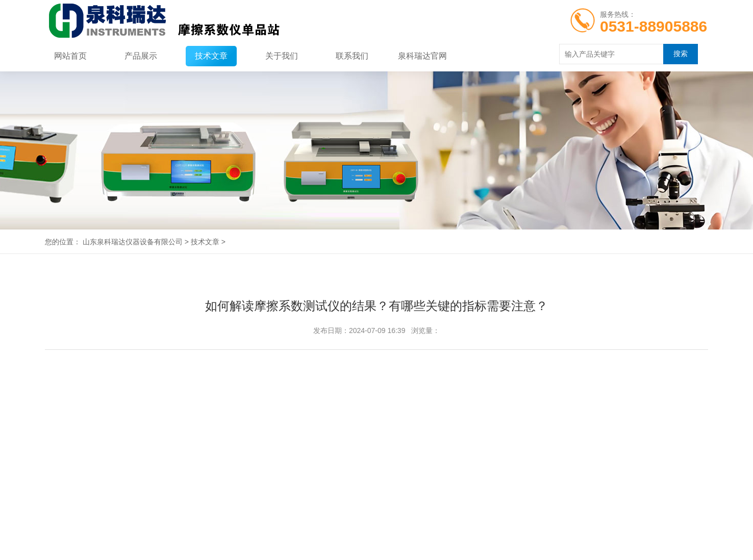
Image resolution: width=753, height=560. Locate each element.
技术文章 (211, 56)
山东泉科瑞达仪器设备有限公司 (133, 242)
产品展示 (141, 56)
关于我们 (282, 56)
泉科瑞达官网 (422, 56)
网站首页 (70, 56)
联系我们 (352, 56)
